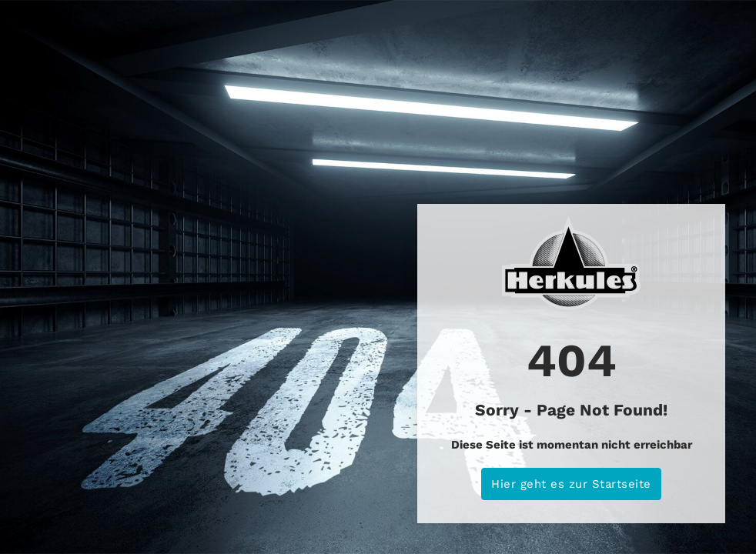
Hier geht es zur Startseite (571, 484)
